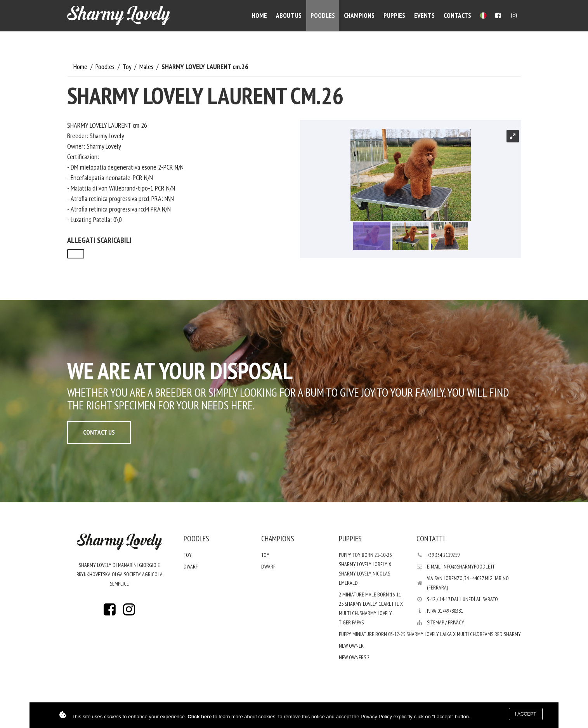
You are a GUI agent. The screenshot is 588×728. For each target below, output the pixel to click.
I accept (526, 714)
